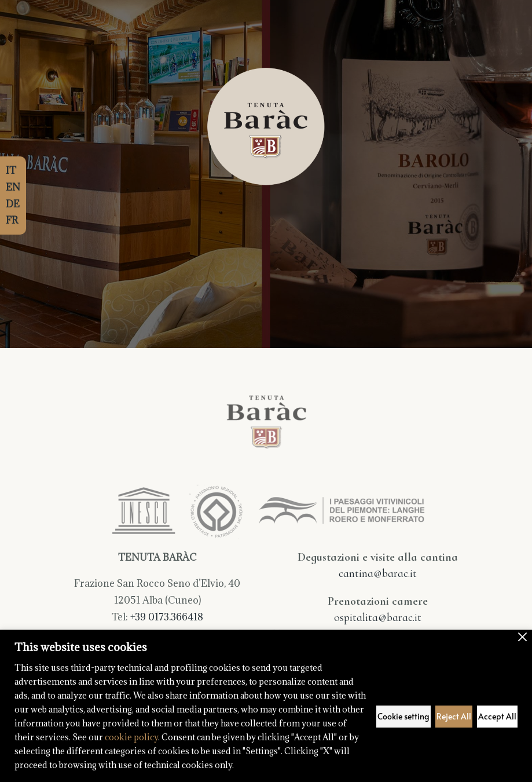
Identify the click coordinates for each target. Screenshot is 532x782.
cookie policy (131, 737)
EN (13, 187)
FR (12, 220)
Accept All (497, 716)
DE (13, 204)
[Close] (522, 637)
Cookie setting (403, 716)
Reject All (454, 716)
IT (11, 170)
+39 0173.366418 (167, 617)
